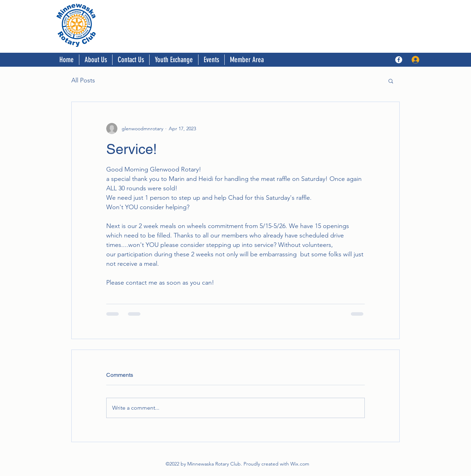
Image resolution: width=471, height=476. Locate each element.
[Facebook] (399, 60)
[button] (391, 81)
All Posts (83, 80)
